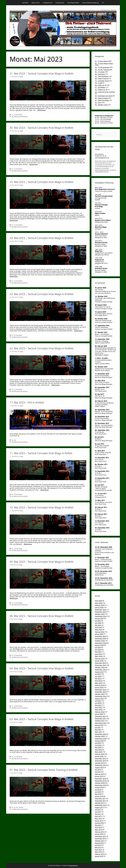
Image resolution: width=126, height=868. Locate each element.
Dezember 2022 (100, 690)
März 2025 (99, 630)
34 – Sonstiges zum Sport (104, 96)
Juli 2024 (98, 647)
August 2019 (99, 767)
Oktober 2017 (100, 803)
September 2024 (101, 643)
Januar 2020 (99, 756)
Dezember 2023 (100, 663)
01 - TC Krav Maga (17, 115)
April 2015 (98, 850)
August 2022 (99, 699)
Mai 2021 (98, 730)
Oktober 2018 (100, 783)
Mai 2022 (98, 705)
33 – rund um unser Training (105, 92)
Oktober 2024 (100, 641)
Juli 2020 (98, 743)
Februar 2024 (100, 659)
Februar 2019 (100, 774)
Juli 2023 (98, 674)
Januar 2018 (99, 796)
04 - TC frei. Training (17, 807)
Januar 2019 (99, 776)
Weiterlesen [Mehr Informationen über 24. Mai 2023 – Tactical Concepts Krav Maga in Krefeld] (14, 276)
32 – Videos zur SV (101, 90)
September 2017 (101, 805)
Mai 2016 (98, 825)
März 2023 (99, 683)
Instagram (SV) (47, 3)
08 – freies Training (102, 78)
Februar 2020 (100, 754)
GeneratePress (73, 865)
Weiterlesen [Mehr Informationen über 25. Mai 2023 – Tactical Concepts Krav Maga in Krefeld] (14, 220)
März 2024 (99, 656)
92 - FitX (14, 440)
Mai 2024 (98, 652)
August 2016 (99, 823)
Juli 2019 (98, 770)
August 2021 (99, 725)
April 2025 (98, 627)
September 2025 (101, 616)
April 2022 (98, 707)
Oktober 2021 (100, 721)
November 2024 (100, 638)
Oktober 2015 (100, 841)
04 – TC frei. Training (102, 70)
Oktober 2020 (100, 736)
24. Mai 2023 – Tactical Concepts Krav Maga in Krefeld (41, 238)
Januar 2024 (99, 661)
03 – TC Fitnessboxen (102, 67)
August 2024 (99, 645)
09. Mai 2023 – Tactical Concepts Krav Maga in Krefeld (41, 562)
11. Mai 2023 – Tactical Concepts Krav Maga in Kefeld (41, 453)
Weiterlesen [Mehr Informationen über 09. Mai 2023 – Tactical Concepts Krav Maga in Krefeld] (14, 598)
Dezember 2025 (100, 610)
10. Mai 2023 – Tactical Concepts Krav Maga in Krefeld (41, 507)
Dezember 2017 (100, 798)
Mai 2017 (98, 814)
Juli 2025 (98, 621)
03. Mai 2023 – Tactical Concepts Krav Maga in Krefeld (41, 719)
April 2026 (98, 601)
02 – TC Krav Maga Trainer (104, 63)
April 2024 (98, 654)
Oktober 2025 (100, 614)
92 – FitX (98, 103)
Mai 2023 (98, 678)
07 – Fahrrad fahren (102, 76)
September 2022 (101, 696)
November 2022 (100, 692)
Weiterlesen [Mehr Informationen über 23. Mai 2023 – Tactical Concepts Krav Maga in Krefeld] (78, 331)
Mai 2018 (98, 794)
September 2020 (101, 739)
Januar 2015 (99, 856)
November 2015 (100, 838)
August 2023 (99, 672)
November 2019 (100, 761)
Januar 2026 (99, 607)
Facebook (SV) (60, 3)
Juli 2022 (98, 701)
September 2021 (101, 723)
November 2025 (100, 612)
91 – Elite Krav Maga (102, 100)
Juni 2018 (98, 792)
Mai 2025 (98, 625)
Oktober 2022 (100, 694)
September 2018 (101, 785)
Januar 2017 (99, 821)
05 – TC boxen (100, 72)
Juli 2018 (98, 790)
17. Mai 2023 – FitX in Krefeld (27, 402)
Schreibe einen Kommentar (20, 116)
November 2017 (100, 801)
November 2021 (100, 718)
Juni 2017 (98, 812)
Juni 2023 (98, 676)
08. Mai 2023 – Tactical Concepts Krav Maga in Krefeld (41, 616)
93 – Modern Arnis (101, 105)
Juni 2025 (98, 623)
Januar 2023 (99, 687)
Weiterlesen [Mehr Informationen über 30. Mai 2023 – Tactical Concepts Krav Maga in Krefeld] (34, 164)
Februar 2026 (100, 605)
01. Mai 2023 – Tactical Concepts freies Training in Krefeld (44, 770)
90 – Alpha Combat (101, 98)
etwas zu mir (36, 3)
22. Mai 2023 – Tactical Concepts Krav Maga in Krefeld (41, 348)
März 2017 (99, 819)
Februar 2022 (100, 712)
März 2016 (99, 830)
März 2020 (99, 752)
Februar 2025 (100, 632)
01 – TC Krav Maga (101, 61)
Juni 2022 (98, 703)
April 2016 (98, 827)
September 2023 (101, 670)
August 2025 (99, 618)
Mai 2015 (98, 847)
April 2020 (98, 750)
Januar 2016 (99, 834)
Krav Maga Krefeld (73, 3)
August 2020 (99, 741)
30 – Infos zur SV (101, 85)
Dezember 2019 (100, 758)
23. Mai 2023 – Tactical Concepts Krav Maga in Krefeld (41, 294)
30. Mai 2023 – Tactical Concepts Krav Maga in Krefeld (41, 128)
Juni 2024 (98, 650)
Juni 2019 (98, 772)
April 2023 (98, 681)
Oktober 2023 (100, 667)
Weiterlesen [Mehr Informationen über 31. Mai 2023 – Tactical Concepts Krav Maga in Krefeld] (42, 110)
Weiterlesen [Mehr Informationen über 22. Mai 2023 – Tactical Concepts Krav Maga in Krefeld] (56, 385)
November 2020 (100, 734)
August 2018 (99, 787)
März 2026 (99, 603)
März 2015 (99, 852)
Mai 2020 (98, 747)
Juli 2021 (98, 727)
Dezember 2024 (100, 636)
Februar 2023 (100, 685)
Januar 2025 (99, 634)
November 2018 (100, 781)
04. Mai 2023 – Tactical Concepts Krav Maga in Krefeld (41, 668)
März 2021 (99, 732)
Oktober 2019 (100, 763)
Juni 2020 (98, 745)
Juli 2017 (98, 810)
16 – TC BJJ (98, 83)
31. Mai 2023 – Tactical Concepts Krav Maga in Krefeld (41, 73)
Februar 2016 (100, 832)
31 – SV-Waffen (100, 87)
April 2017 (98, 816)
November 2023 (100, 665)
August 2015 (99, 843)
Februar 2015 (100, 854)
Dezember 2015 (100, 836)
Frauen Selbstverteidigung (90, 3)
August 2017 (99, 807)
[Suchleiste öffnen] (103, 3)
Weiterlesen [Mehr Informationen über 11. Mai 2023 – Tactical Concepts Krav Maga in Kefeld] (45, 490)
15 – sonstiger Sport (102, 81)
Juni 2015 (98, 845)
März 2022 (99, 710)
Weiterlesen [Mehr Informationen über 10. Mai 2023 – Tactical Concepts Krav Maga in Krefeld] (28, 544)
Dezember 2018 (100, 779)
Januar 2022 (99, 714)
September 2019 (101, 765)
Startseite (25, 3)
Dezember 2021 (100, 716)
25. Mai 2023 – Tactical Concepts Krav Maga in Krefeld (41, 182)
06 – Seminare (100, 74)
